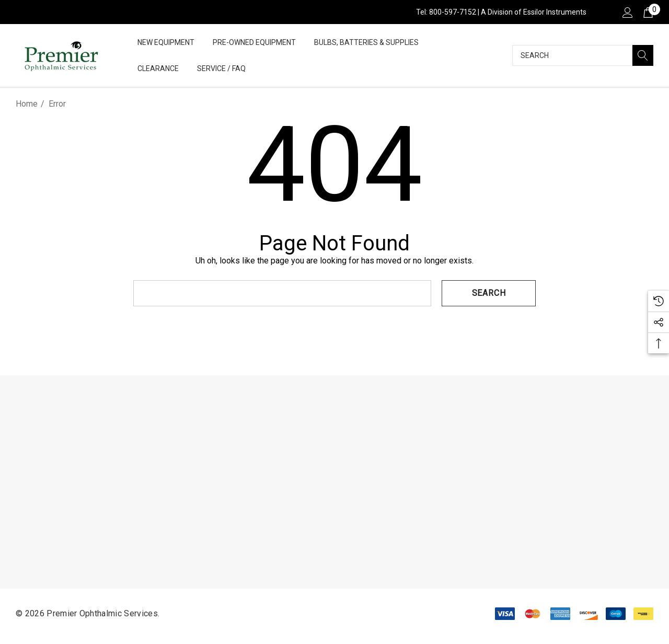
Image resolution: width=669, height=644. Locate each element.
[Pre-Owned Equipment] (254, 43)
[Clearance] (158, 68)
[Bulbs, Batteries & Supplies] (366, 43)
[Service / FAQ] (221, 69)
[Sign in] (627, 12)
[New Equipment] (166, 43)
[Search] (643, 55)
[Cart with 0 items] (647, 12)
